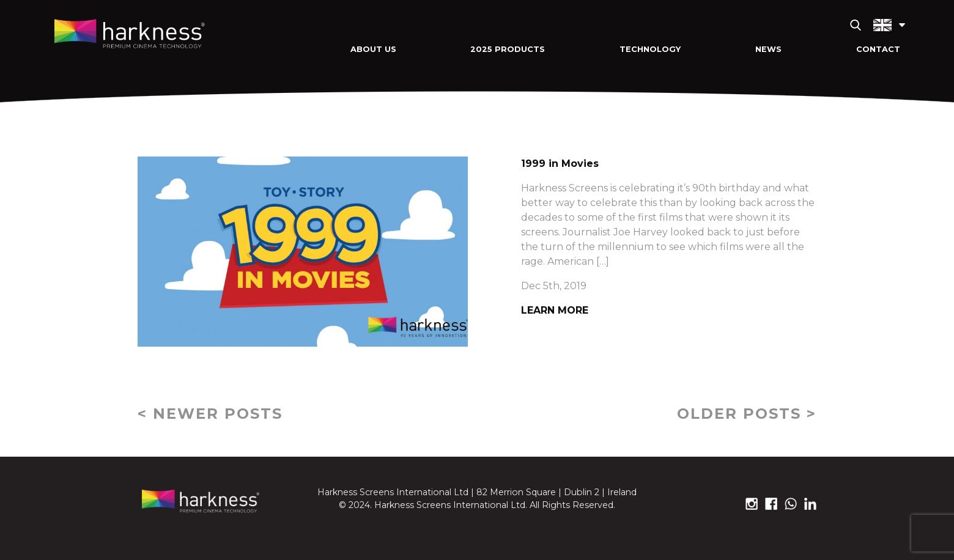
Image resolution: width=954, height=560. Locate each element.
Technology (650, 49)
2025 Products (508, 49)
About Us (373, 49)
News (768, 49)
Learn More (555, 310)
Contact (878, 49)
